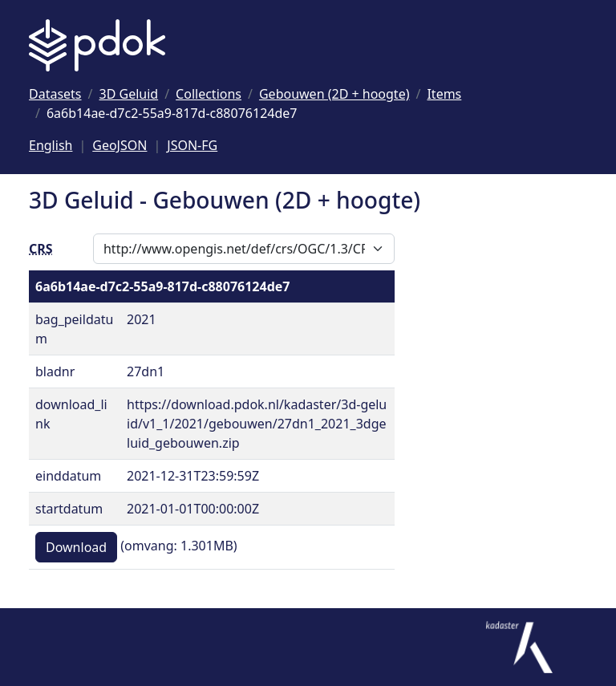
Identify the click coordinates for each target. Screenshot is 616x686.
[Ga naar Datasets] (55, 94)
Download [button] (76, 547)
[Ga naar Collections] (209, 94)
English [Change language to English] (51, 145)
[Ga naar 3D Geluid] (129, 94)
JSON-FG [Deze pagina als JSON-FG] (192, 145)
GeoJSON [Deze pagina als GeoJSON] (120, 145)
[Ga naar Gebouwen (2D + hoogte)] (334, 94)
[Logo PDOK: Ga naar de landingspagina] (97, 45)
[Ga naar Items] (444, 94)
